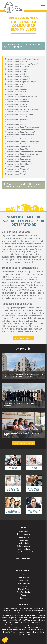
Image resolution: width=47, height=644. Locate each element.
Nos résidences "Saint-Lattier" (18, 146)
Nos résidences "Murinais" (17, 107)
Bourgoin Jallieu (23, 580)
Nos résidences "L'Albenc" (17, 89)
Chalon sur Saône (24, 583)
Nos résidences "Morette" (17, 104)
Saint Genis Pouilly (24, 592)
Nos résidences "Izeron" (16, 87)
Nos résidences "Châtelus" (17, 71)
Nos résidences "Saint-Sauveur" (19, 159)
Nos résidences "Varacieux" (17, 169)
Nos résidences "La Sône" (16, 94)
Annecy (24, 574)
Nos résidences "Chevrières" (18, 76)
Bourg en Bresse (23, 577)
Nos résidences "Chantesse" (17, 66)
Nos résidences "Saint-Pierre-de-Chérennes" (24, 151)
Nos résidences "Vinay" (16, 174)
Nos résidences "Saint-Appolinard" (20, 132)
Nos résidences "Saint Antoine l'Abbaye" (22, 127)
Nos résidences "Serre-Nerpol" (19, 164)
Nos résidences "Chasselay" (17, 69)
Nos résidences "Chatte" (16, 74)
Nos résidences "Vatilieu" (16, 171)
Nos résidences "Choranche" (18, 79)
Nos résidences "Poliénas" (17, 112)
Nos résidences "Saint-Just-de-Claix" (21, 144)
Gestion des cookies (23, 546)
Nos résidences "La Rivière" (17, 92)
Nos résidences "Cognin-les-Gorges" (21, 82)
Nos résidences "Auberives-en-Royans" (22, 59)
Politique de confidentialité (23, 552)
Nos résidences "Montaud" (17, 102)
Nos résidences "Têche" (16, 166)
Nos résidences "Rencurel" (17, 122)
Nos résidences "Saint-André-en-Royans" (23, 129)
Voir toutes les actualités (23, 443)
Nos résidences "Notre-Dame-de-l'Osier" (23, 109)
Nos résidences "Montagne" (17, 99)
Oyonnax (23, 586)
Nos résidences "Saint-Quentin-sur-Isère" (23, 154)
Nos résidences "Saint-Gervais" (19, 139)
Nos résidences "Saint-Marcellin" (19, 149)
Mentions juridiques (24, 549)
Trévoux (24, 595)
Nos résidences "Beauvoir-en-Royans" (22, 64)
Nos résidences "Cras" (15, 84)
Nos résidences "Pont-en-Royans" (20, 114)
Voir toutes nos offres (23, 338)
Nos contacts (23, 540)
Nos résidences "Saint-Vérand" (18, 161)
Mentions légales (23, 543)
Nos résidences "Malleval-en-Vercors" (22, 97)
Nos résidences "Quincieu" (17, 119)
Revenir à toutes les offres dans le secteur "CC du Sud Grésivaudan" (23, 185)
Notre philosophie (24, 534)
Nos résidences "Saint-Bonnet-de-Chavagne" (20, 135)
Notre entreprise (24, 531)
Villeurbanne (24, 598)
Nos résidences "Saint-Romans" (19, 156)
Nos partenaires (24, 537)
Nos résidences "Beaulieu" (17, 61)
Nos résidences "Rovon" (16, 124)
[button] (5, 640)
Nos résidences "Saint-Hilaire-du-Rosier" (23, 141)
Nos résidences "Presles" (16, 117)
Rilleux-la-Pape (23, 589)
